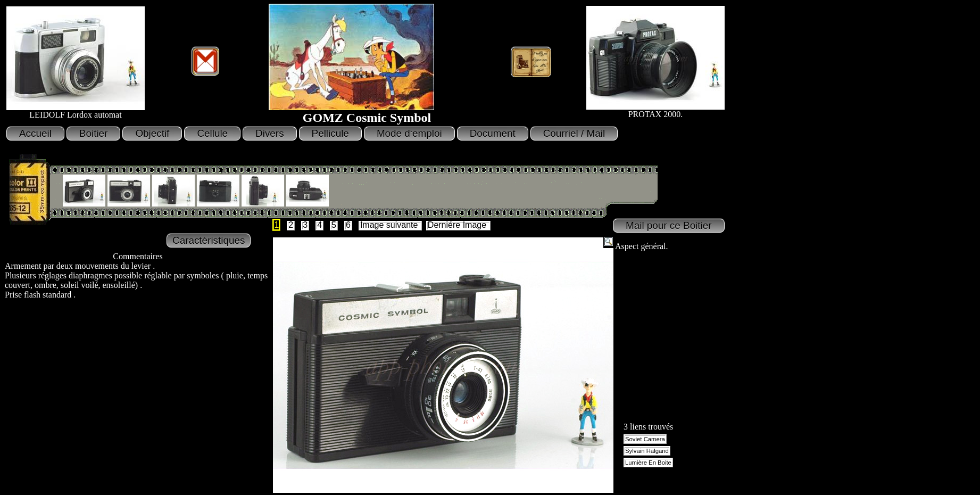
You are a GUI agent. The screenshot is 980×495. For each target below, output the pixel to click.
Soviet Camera (645, 439)
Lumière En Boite (648, 463)
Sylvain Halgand (647, 451)
